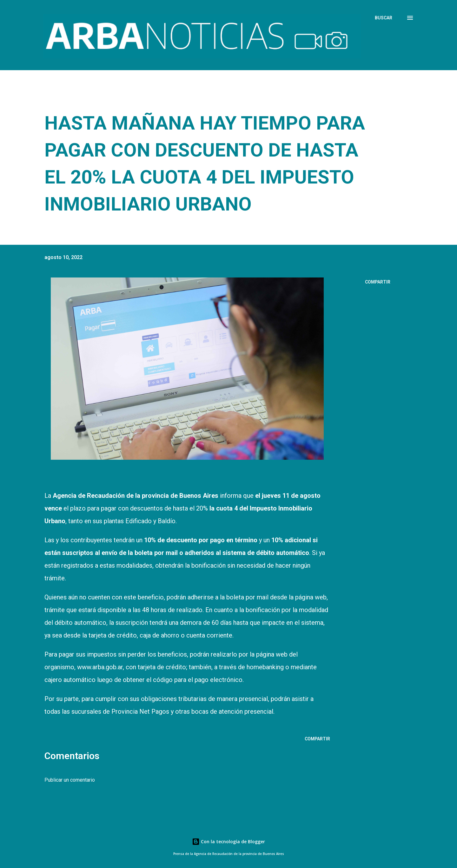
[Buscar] (384, 18)
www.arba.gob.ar (100, 667)
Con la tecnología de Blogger (228, 841)
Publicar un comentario (70, 780)
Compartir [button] (378, 282)
